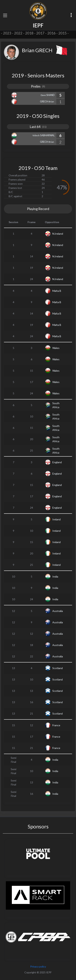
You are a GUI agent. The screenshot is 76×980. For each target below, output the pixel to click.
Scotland (58, 668)
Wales (56, 348)
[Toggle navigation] (5, 15)
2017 (40, 33)
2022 (18, 33)
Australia (58, 611)
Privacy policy (38, 966)
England (57, 462)
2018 (29, 33)
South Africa (56, 405)
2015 (62, 33)
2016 (51, 33)
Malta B (57, 291)
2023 (7, 33)
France (56, 725)
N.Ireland (58, 234)
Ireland (56, 519)
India (55, 576)
